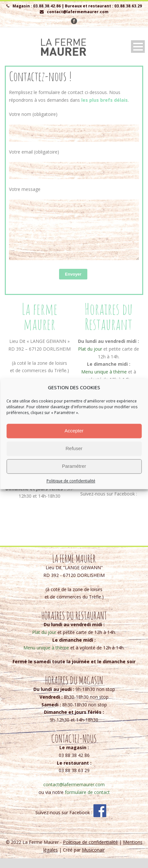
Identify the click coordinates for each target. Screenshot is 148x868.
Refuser (74, 448)
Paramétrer (74, 466)
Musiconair (93, 859)
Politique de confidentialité (71, 481)
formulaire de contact (87, 802)
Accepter (74, 431)
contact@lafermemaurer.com (109, 490)
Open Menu (138, 47)
